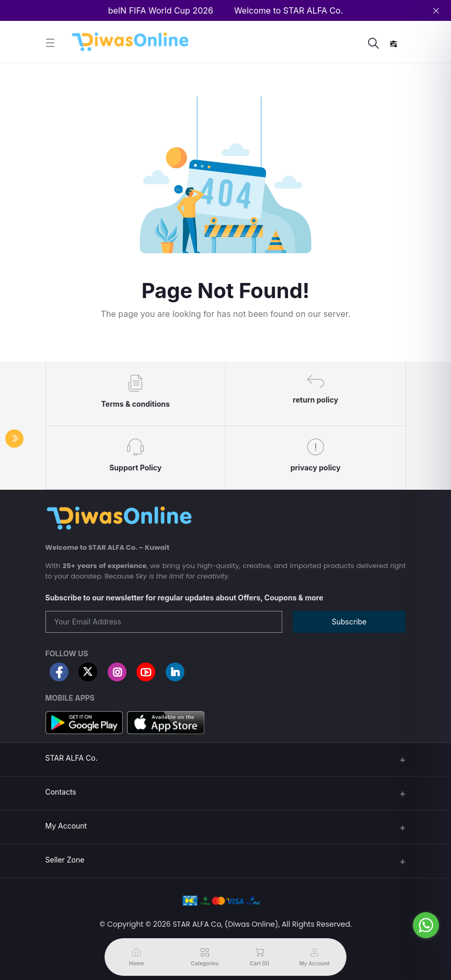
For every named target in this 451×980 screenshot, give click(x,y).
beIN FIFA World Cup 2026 (161, 10)
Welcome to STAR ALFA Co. (288, 10)
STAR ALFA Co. (72, 758)
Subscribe (349, 622)
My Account (66, 826)
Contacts (61, 792)
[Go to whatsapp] (426, 925)
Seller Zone (65, 860)
